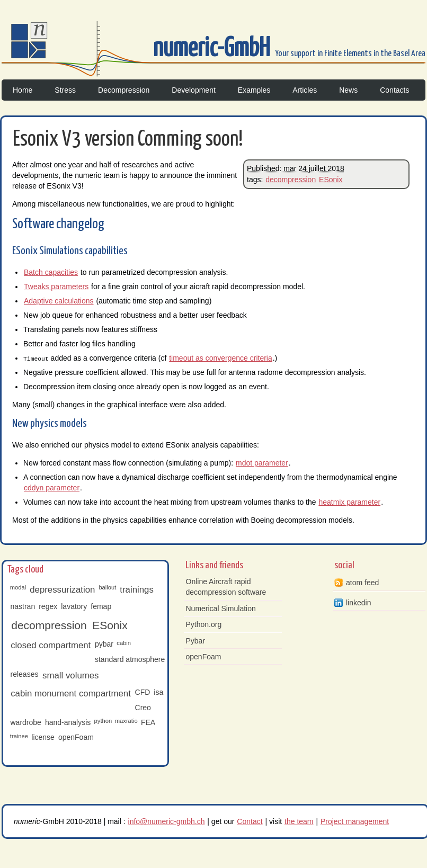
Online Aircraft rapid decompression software (226, 587)
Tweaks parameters (56, 287)
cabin (124, 642)
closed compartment (51, 645)
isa (158, 692)
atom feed (362, 583)
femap (101, 606)
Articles (305, 90)
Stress (65, 90)
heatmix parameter (349, 502)
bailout (107, 587)
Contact (250, 821)
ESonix (331, 180)
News (348, 90)
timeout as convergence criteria (221, 358)
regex (48, 606)
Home (23, 90)
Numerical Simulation (221, 609)
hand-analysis (68, 722)
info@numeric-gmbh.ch (167, 821)
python (103, 721)
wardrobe (26, 722)
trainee (19, 736)
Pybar (196, 640)
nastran (23, 606)
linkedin (358, 603)
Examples (254, 90)
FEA (148, 722)
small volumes (70, 675)
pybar (104, 644)
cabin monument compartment (71, 693)
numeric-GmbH (214, 49)
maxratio (126, 721)
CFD (143, 692)
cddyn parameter (52, 488)
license (43, 737)
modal (18, 587)
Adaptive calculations (59, 301)
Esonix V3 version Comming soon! (128, 140)
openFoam (76, 737)
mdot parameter (262, 463)
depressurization (62, 590)
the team (299, 821)
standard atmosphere (130, 659)
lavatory (74, 606)
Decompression (124, 90)
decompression (291, 180)
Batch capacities (51, 272)
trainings (136, 590)
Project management (355, 821)
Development (194, 90)
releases (25, 674)
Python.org (204, 624)
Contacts (394, 90)
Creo (143, 707)
